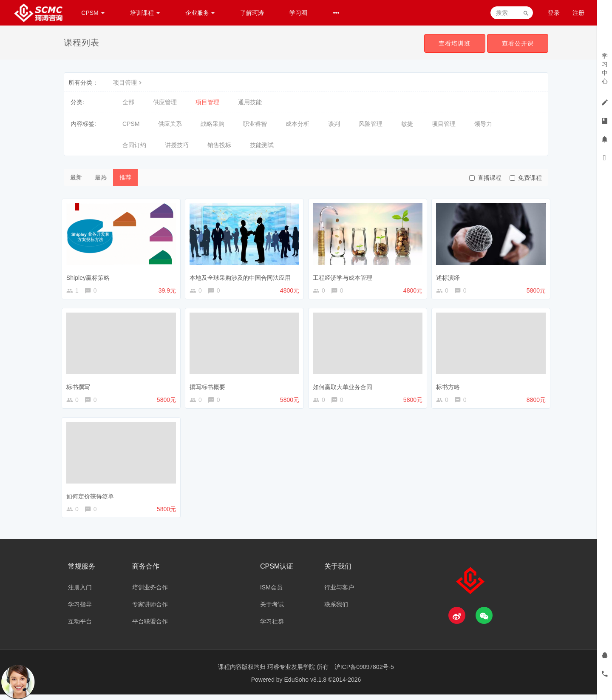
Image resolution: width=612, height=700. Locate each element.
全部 (128, 102)
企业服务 (200, 13)
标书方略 (450, 387)
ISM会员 (271, 593)
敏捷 (407, 124)
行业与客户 (339, 593)
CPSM (93, 13)
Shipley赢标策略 (90, 276)
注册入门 (80, 593)
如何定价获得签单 (92, 498)
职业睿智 (255, 124)
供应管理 (165, 102)
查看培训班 (452, 43)
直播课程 (485, 178)
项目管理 (128, 83)
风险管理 (371, 124)
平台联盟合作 (150, 627)
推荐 (125, 177)
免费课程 (526, 178)
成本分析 (297, 124)
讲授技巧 (177, 145)
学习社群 (272, 627)
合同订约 (134, 145)
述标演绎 (450, 276)
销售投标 (219, 145)
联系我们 (336, 610)
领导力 (483, 124)
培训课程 (145, 13)
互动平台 (80, 627)
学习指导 (80, 610)
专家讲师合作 (150, 610)
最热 (101, 177)
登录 (554, 13)
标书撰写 (80, 387)
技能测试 (262, 145)
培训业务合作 (150, 593)
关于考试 (272, 610)
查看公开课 (517, 43)
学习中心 (605, 68)
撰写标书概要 (210, 387)
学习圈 (298, 13)
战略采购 (212, 124)
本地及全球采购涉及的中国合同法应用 (242, 276)
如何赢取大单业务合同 (345, 387)
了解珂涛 (252, 13)
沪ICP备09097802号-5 (364, 672)
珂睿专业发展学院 (292, 672)
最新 (76, 177)
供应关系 (170, 124)
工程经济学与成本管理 (345, 276)
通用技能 (250, 102)
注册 (578, 13)
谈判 (334, 124)
